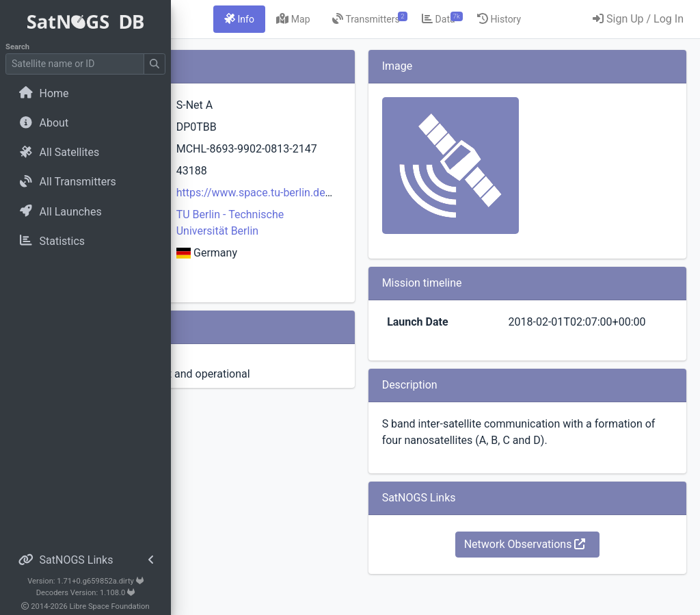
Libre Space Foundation (110, 606)
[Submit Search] (154, 64)
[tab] (342, 19)
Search (17, 47)
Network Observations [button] (563, 577)
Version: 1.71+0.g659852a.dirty (85, 581)
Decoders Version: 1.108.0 (86, 593)
